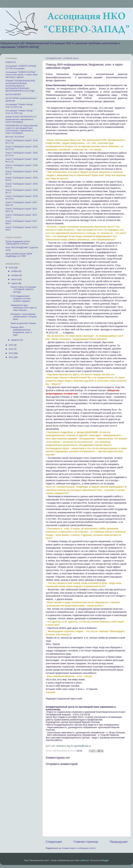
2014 (11, 349)
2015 (11, 345)
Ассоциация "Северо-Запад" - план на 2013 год (20, 106)
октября (15, 275)
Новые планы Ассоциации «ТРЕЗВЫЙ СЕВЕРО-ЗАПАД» (23, 289)
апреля (15, 283)
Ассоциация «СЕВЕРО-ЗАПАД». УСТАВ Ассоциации (21, 67)
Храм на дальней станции (23, 323)
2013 (11, 353)
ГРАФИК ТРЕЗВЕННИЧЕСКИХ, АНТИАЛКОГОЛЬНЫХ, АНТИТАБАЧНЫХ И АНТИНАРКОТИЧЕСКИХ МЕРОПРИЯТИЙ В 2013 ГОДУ (20, 86)
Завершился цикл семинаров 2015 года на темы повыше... (24, 308)
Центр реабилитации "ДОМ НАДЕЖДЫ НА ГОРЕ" (19, 255)
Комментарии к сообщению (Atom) (79, 848)
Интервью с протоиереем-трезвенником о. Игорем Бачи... (24, 317)
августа (15, 279)
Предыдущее (119, 842)
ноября (15, 271)
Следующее (54, 842)
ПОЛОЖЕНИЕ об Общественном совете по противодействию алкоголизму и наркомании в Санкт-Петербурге (21, 129)
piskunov (85, 860)
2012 (11, 357)
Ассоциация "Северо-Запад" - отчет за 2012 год (20, 112)
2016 (11, 268)
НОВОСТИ (11, 62)
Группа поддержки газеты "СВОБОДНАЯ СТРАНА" (18, 243)
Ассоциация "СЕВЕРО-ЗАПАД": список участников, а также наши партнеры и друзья (21, 75)
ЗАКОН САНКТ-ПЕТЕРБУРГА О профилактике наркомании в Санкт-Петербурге (21, 119)
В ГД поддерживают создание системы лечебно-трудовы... (21, 298)
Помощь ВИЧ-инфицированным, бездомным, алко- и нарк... (21, 331)
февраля (16, 340)
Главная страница (86, 842)
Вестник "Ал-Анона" (15, 137)
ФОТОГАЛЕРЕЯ (13, 94)
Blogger (105, 860)
